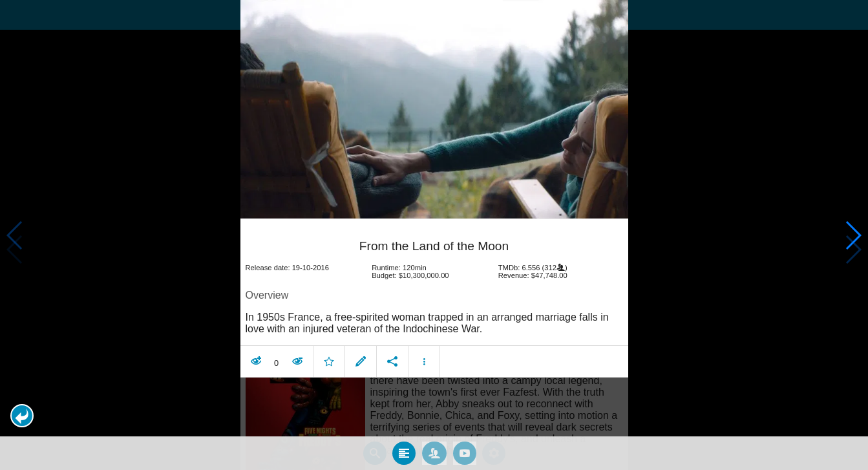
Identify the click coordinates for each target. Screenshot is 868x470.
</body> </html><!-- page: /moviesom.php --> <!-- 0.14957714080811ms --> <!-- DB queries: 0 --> (434, 235)
